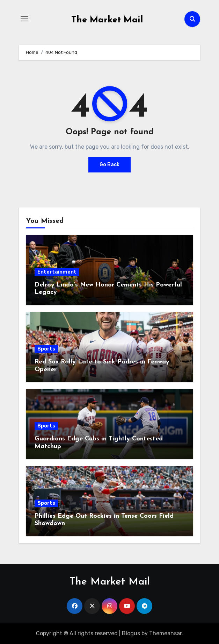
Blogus (131, 633)
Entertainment (57, 272)
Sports (46, 349)
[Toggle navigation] (24, 19)
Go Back (109, 165)
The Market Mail (107, 20)
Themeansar (165, 633)
